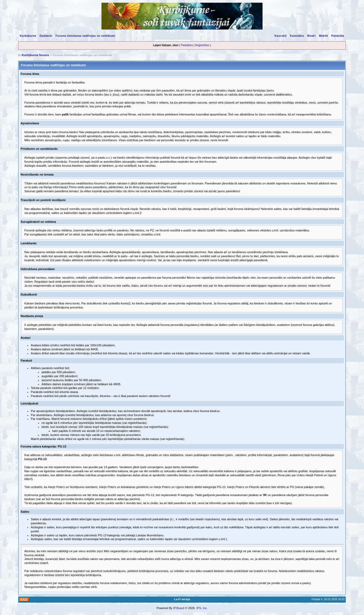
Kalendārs (297, 36)
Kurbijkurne (28, 36)
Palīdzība (338, 36)
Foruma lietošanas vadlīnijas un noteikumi (85, 36)
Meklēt (323, 36)
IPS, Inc (201, 608)
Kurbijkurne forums (35, 55)
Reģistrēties (202, 45)
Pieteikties (187, 45)
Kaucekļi (281, 36)
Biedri (312, 36)
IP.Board (179, 608)
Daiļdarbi (46, 36)
